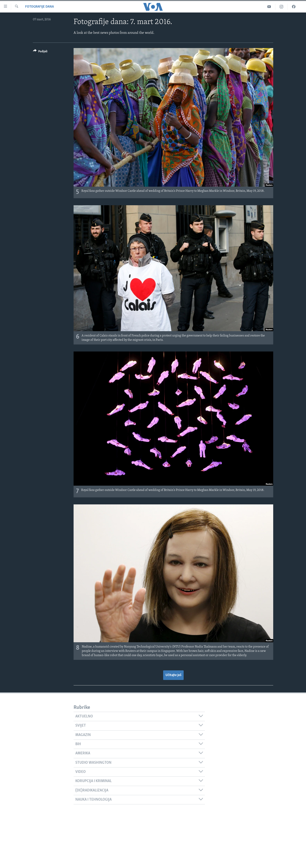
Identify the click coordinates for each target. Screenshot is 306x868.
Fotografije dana (40, 7)
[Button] (40, 52)
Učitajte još (173, 675)
